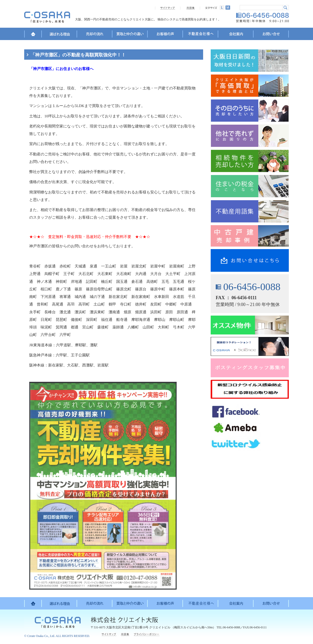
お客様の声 (165, 35)
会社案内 (236, 35)
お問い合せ (271, 35)
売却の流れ (95, 35)
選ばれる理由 (59, 35)
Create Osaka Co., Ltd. (41, 636)
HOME (33, 35)
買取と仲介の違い (130, 35)
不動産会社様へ (201, 35)
